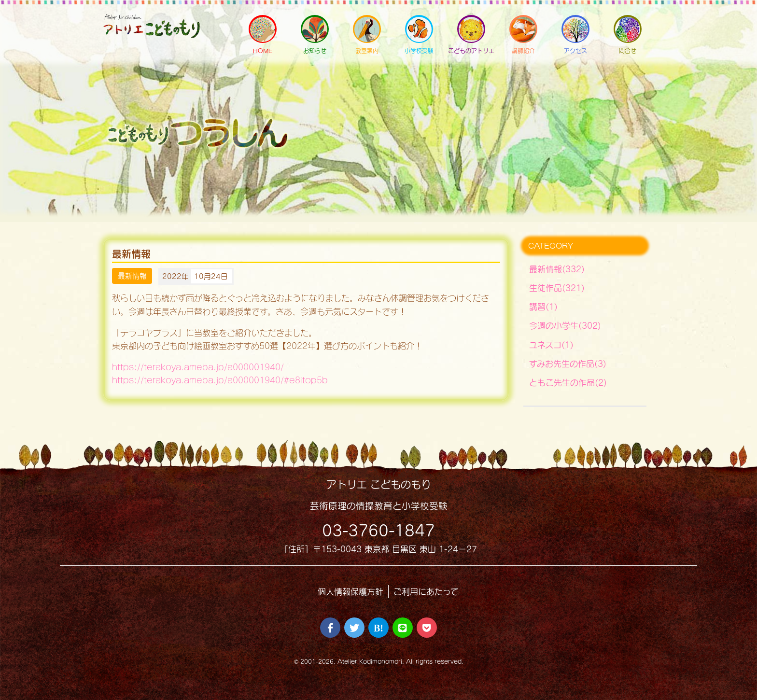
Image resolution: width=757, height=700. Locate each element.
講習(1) (543, 307)
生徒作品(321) (557, 288)
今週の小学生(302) (565, 326)
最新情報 (132, 276)
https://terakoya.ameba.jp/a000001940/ (198, 367)
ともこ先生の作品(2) (568, 383)
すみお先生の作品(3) (568, 364)
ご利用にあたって (426, 592)
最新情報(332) (557, 269)
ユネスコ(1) (551, 345)
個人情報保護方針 (350, 592)
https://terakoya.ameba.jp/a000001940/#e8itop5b (220, 380)
